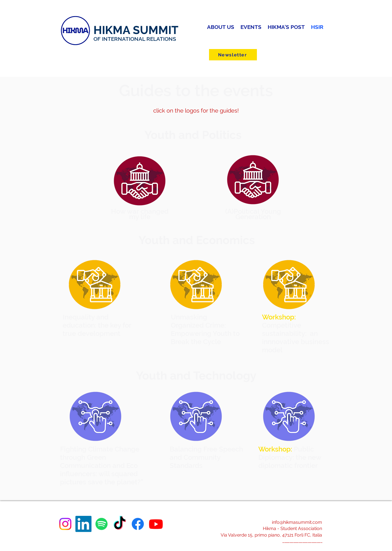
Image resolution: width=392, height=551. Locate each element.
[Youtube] (156, 524)
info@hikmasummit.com (297, 522)
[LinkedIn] (83, 524)
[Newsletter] (233, 55)
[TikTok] (120, 524)
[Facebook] (138, 524)
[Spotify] (102, 524)
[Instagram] (65, 524)
